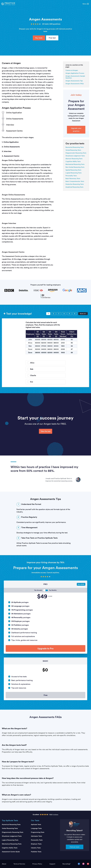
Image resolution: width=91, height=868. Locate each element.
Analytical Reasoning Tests (74, 187)
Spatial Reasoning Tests (73, 170)
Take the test (46, 431)
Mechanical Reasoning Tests (75, 164)
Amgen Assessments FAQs (75, 84)
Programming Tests (38, 832)
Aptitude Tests (36, 824)
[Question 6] (75, 314)
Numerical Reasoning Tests (75, 147)
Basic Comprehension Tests (75, 181)
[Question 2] (53, 314)
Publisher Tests (36, 852)
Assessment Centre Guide (11, 852)
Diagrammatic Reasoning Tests (76, 153)
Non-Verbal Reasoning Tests (75, 167)
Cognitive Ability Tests (73, 161)
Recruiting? (66, 864)
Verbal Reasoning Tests (73, 150)
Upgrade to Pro (45, 648)
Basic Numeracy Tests (73, 178)
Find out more (75, 847)
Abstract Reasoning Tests (74, 159)
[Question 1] (48, 314)
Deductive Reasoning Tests (75, 184)
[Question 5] (69, 314)
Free (46, 695)
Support (52, 864)
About (4, 864)
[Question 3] (59, 314)
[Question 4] (64, 314)
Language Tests (36, 828)
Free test (52, 38)
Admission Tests (36, 836)
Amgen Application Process (75, 73)
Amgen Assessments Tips (74, 81)
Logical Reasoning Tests (74, 173)
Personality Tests (71, 176)
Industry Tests (36, 848)
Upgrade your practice (76, 130)
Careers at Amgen (72, 70)
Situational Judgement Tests (75, 156)
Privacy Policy (37, 864)
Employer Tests (36, 844)
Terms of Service (19, 864)
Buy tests (39, 38)
